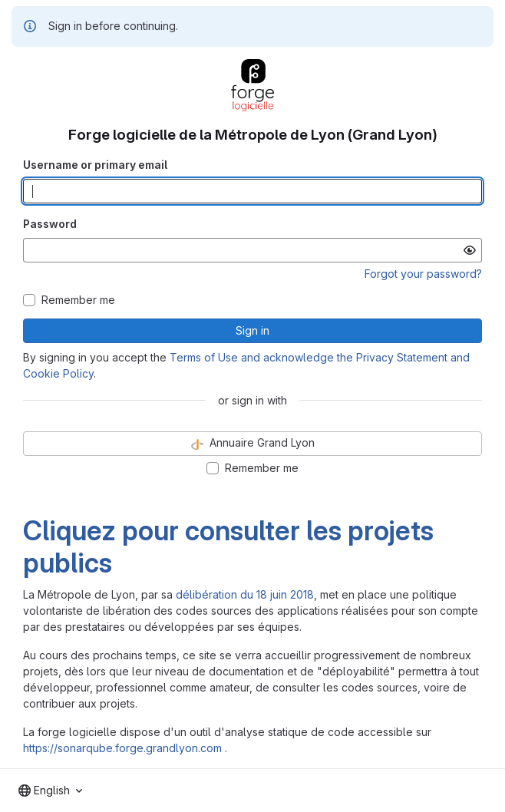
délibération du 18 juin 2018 (245, 594)
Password (50, 224)
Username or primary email (95, 165)
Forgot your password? (423, 274)
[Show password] (470, 250)
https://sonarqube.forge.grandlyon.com (122, 748)
